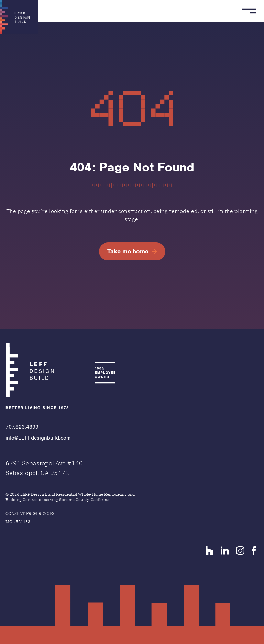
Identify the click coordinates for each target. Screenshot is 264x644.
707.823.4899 (22, 427)
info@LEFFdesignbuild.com (38, 438)
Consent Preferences (30, 513)
